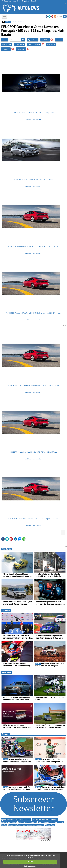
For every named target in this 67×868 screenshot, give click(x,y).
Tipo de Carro (33, 40)
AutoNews (6, 549)
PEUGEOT (45, 40)
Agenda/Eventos (8, 820)
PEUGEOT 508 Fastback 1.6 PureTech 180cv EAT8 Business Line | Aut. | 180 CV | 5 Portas (33, 313)
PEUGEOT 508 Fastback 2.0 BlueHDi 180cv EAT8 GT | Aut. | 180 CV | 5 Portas (33, 452)
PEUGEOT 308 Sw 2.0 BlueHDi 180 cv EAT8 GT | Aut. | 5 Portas (33, 180)
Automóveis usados (9, 822)
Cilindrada (51, 44)
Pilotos (4, 825)
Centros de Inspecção (35, 825)
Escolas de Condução (17, 825)
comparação (22, 22)
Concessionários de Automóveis (45, 820)
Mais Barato (21, 49)
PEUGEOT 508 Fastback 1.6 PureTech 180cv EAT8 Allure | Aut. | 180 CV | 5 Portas (33, 246)
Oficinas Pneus (44, 822)
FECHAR (30, 862)
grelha (8, 22)
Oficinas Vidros (58, 822)
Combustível (7, 44)
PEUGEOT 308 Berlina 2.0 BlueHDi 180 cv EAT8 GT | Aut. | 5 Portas (33, 113)
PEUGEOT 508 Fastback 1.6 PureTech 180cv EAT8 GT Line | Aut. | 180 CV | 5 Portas (33, 385)
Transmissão (20, 44)
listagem (14, 22)
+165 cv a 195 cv (34, 44)
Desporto (6, 611)
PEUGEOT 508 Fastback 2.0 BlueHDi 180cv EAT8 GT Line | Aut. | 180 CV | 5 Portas (33, 519)
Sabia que (6, 672)
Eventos (6, 734)
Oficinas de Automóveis (28, 822)
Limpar (4, 40)
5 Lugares (6, 49)
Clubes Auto (50, 825)
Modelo (59, 40)
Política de (30, 866)
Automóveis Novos (23, 820)
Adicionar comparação (33, 120)
